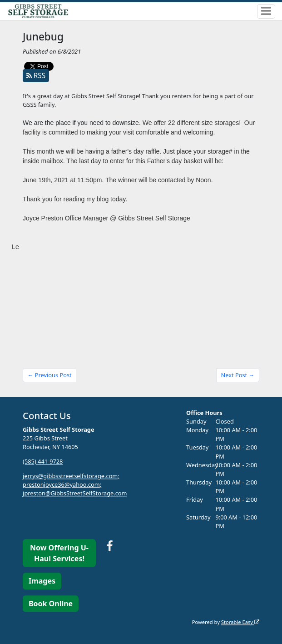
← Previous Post (50, 375)
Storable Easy (240, 622)
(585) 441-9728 (43, 461)
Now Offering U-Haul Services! (59, 553)
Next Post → (238, 375)
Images (42, 581)
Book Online (51, 604)
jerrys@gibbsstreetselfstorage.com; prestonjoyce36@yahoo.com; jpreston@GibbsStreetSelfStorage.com (75, 484)
